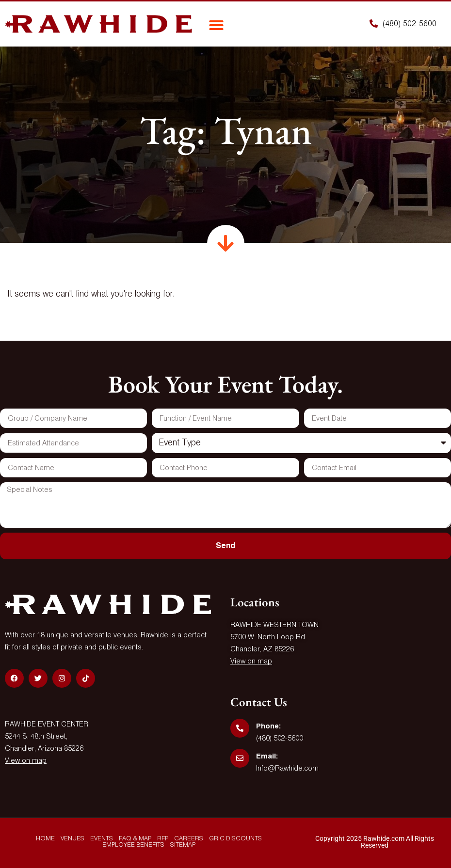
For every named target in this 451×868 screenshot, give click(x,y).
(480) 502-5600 (280, 738)
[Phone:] (240, 728)
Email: (267, 756)
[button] (216, 25)
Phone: (268, 726)
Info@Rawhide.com (287, 768)
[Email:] (240, 758)
